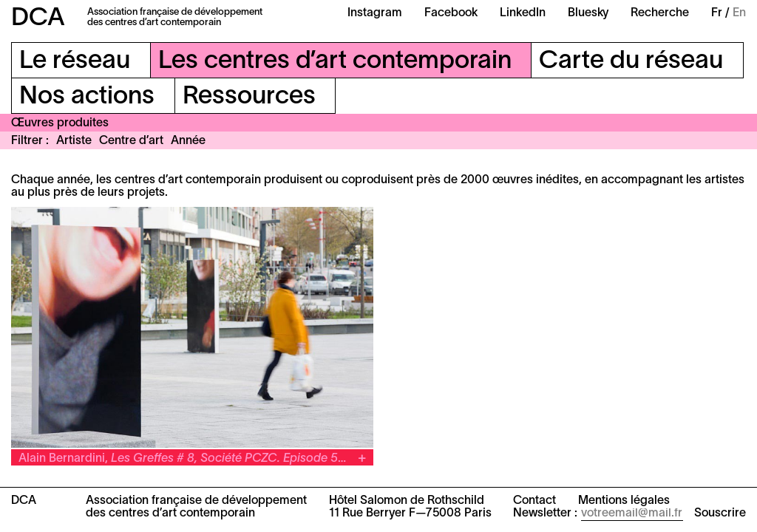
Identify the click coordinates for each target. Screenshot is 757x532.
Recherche (660, 13)
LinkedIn (523, 13)
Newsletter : (545, 514)
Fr (717, 13)
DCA (38, 19)
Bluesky (588, 13)
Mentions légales (624, 501)
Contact (534, 501)
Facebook (451, 13)
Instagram (375, 13)
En (739, 13)
